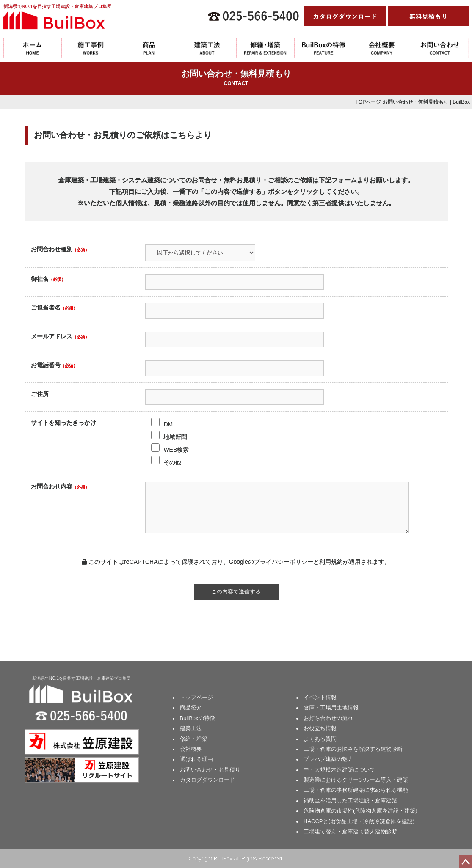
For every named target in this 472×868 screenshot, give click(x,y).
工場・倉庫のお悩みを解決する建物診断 (353, 749)
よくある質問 (320, 739)
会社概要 (191, 749)
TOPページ (368, 102)
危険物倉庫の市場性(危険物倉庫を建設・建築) (360, 811)
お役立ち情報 (320, 728)
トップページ (196, 697)
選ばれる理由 (196, 759)
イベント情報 (320, 697)
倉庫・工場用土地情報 (331, 707)
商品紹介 (191, 707)
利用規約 (331, 562)
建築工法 (191, 728)
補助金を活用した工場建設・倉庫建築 (350, 801)
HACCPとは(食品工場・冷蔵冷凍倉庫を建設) (359, 821)
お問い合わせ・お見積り (210, 770)
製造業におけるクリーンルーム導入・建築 (356, 780)
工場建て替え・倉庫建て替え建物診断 (350, 831)
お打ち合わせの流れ (328, 718)
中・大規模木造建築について (339, 770)
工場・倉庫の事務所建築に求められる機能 (356, 790)
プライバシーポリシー (284, 562)
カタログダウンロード (207, 780)
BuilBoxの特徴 (197, 718)
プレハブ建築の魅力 (328, 759)
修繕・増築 (194, 739)
